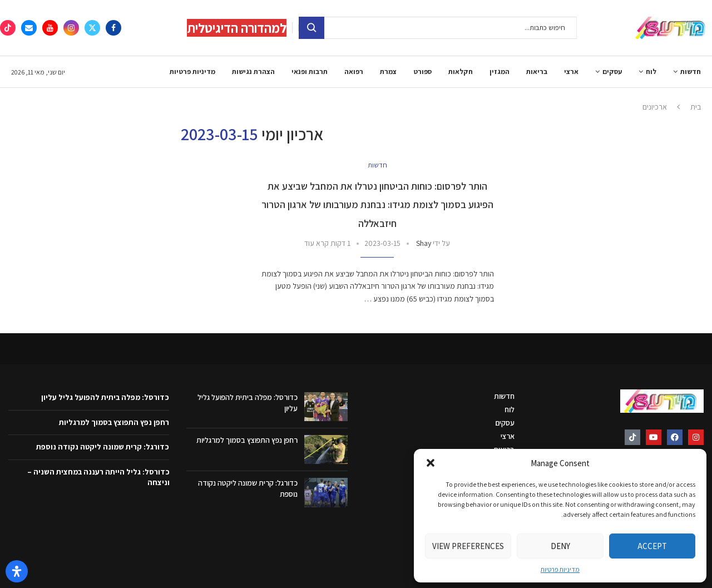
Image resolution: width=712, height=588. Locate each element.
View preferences (468, 546)
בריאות (537, 71)
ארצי (571, 71)
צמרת (388, 71)
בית (696, 107)
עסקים (612, 71)
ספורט (422, 71)
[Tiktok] (8, 28)
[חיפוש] (438, 28)
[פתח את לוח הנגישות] (17, 571)
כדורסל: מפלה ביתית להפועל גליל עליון (105, 397)
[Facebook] (113, 28)
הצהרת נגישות (253, 71)
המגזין (500, 71)
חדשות (691, 71)
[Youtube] (50, 28)
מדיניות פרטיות (560, 569)
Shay (424, 243)
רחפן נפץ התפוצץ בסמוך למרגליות (247, 440)
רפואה (354, 71)
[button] (431, 463)
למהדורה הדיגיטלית (237, 28)
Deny (560, 546)
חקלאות (461, 71)
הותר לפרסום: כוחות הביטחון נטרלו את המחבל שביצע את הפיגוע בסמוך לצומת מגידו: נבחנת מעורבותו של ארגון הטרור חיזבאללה (377, 205)
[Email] (29, 28)
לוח (651, 71)
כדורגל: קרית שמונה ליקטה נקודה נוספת (103, 447)
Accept (652, 546)
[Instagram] (71, 28)
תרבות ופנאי (310, 71)
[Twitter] (92, 28)
